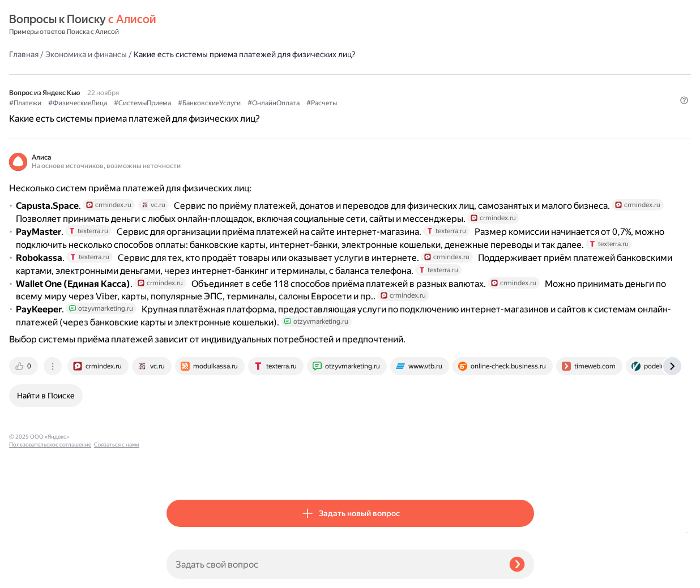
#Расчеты (479, 74)
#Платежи (183, 74)
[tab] (182, 471)
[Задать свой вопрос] (333, 564)
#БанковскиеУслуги (367, 74)
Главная (181, 25)
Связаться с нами (32, 575)
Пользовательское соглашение (50, 567)
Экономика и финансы (244, 25)
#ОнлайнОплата (431, 74)
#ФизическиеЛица (235, 74)
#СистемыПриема (300, 74)
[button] (527, 93)
